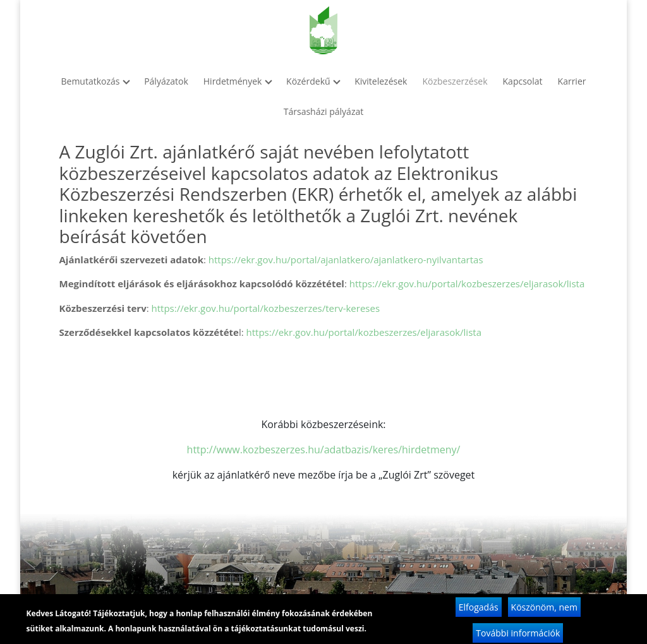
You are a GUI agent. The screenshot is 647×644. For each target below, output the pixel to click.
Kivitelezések (381, 81)
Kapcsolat (523, 81)
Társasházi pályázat (323, 111)
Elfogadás (479, 611)
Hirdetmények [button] (237, 81)
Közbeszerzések (455, 81)
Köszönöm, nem (544, 611)
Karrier (572, 81)
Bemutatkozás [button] (95, 81)
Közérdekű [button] (313, 81)
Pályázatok (166, 81)
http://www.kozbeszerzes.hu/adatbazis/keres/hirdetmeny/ (324, 450)
